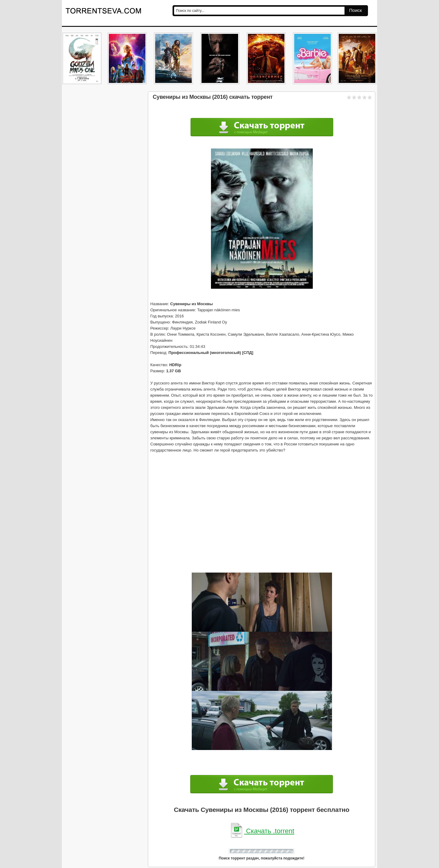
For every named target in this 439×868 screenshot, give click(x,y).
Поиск (355, 10)
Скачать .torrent (262, 831)
